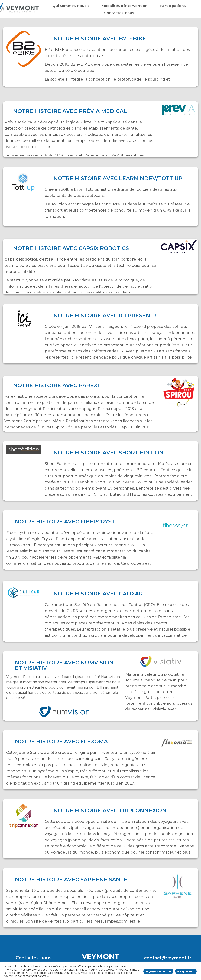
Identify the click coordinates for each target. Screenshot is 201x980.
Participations (173, 6)
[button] (33, 958)
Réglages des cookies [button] (158, 971)
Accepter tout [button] (186, 971)
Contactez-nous (119, 13)
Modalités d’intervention (124, 6)
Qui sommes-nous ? (71, 6)
